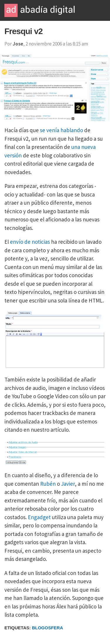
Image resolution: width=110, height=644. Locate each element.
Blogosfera (48, 628)
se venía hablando (61, 130)
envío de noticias (30, 242)
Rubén (48, 484)
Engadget (39, 517)
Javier (68, 484)
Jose (18, 44)
